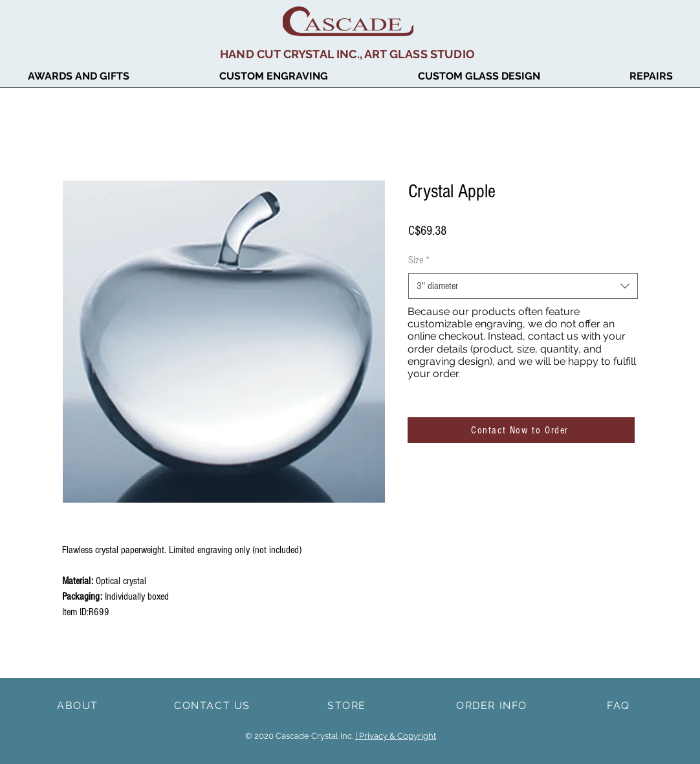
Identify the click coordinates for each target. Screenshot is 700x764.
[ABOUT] (79, 705)
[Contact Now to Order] (521, 430)
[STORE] (348, 705)
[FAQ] (620, 705)
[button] (479, 76)
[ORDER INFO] (493, 705)
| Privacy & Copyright (396, 736)
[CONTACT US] (213, 705)
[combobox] (523, 286)
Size (419, 260)
